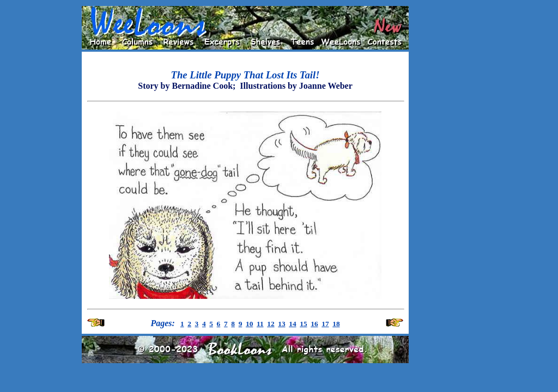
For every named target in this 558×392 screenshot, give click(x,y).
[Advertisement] (444, 169)
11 (260, 324)
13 (281, 324)
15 (303, 324)
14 (292, 324)
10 (249, 324)
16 (314, 324)
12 (271, 324)
